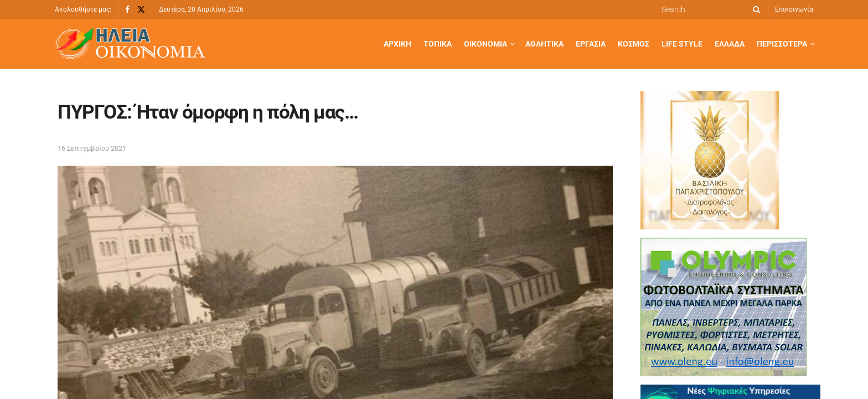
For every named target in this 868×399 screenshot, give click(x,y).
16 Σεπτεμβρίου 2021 (92, 148)
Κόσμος (634, 44)
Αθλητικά (544, 44)
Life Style (682, 44)
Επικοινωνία (794, 9)
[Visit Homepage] (130, 44)
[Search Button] (755, 9)
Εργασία (591, 44)
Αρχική (397, 44)
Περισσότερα (782, 44)
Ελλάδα (730, 44)
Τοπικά (438, 44)
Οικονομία (485, 44)
